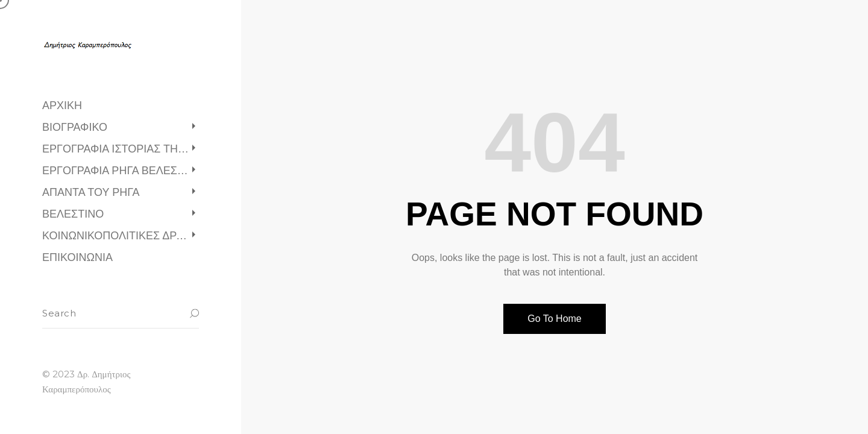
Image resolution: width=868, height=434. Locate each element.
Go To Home (555, 319)
